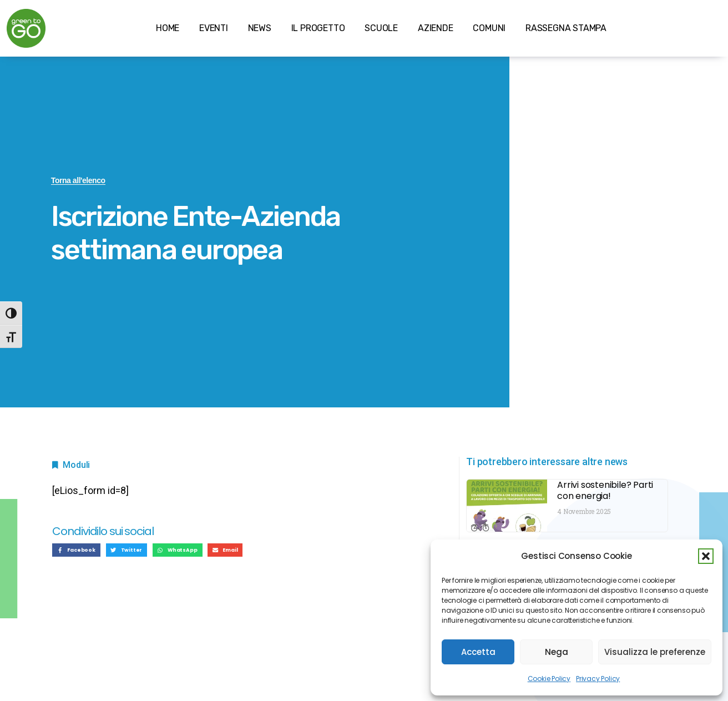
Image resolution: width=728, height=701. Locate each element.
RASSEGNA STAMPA (566, 28)
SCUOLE (381, 28)
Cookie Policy (549, 679)
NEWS (260, 28)
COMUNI (489, 28)
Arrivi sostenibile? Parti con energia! (605, 490)
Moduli (76, 465)
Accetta (478, 652)
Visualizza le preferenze (655, 652)
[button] (706, 556)
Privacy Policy (598, 679)
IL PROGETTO (318, 28)
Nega (557, 652)
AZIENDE (436, 28)
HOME (168, 28)
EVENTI (214, 28)
